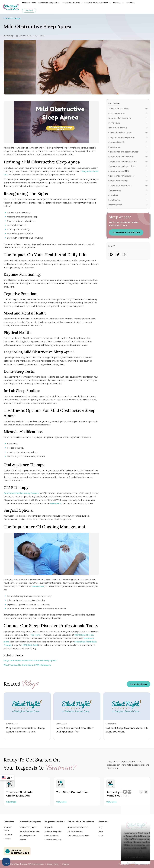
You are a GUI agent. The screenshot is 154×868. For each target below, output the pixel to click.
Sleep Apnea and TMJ (128, 171)
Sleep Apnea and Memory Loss (128, 161)
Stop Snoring (128, 200)
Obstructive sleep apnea (128, 133)
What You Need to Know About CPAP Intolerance (27, 665)
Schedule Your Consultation (96, 3)
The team (35, 635)
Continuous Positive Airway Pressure (21, 493)
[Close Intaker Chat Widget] (146, 791)
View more (11, 802)
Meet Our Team (29, 3)
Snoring (23, 840)
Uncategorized (128, 205)
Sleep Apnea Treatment (128, 186)
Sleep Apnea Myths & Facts (128, 176)
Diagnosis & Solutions (71, 3)
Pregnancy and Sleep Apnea (128, 137)
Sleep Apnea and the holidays (128, 166)
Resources (117, 3)
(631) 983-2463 (30, 645)
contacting (80, 642)
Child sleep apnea (128, 113)
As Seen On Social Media (78, 827)
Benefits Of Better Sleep (30, 831)
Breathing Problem (28, 836)
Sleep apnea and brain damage (128, 152)
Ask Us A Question (75, 831)
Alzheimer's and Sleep (128, 108)
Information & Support (48, 3)
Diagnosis (48, 827)
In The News (128, 123)
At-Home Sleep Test (53, 831)
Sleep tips (128, 195)
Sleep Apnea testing (128, 181)
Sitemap (66, 864)
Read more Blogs (139, 684)
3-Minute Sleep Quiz (53, 840)
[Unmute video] (111, 791)
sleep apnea (38, 586)
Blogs (101, 827)
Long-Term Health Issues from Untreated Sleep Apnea (30, 660)
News (101, 831)
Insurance (130, 3)
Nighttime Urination (128, 128)
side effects (56, 503)
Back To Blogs (12, 18)
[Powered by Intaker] (134, 863)
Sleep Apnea (128, 147)
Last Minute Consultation (78, 836)
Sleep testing (128, 190)
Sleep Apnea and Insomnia (128, 157)
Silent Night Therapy (84, 635)
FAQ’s (101, 836)
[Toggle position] (141, 791)
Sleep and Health (128, 142)
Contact (29, 10)
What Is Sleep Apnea (28, 827)
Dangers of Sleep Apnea (128, 118)
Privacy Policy (53, 864)
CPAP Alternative (51, 836)
